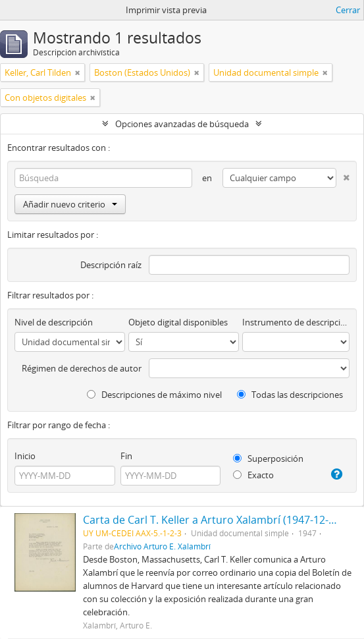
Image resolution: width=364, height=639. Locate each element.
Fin (126, 456)
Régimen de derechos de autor (82, 368)
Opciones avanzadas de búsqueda (182, 124)
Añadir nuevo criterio (70, 204)
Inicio (25, 456)
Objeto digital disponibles (178, 322)
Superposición (268, 458)
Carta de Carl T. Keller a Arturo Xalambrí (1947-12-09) (213, 520)
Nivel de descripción (54, 322)
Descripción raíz (111, 265)
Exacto (253, 475)
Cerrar (348, 10)
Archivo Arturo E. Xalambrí (162, 546)
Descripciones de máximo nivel (154, 395)
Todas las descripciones (290, 395)
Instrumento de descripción (296, 322)
